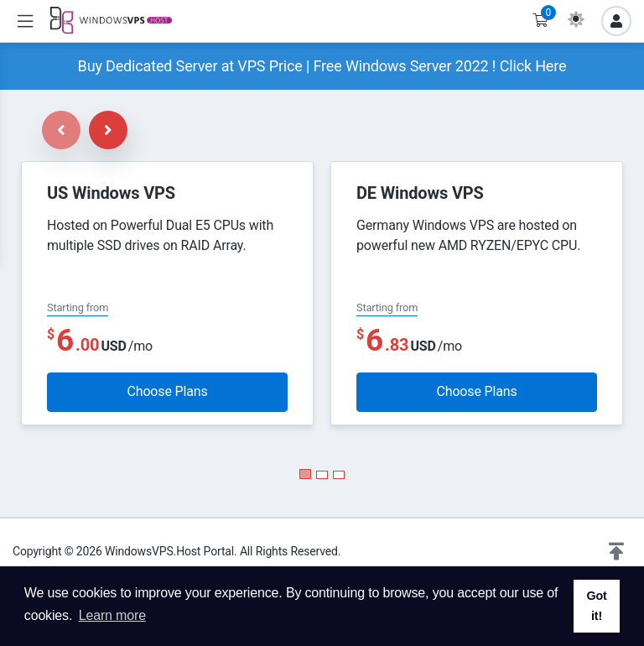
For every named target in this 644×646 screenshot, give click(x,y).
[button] (616, 552)
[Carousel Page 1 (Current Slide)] (305, 474)
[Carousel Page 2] (322, 475)
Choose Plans (167, 391)
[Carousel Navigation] (85, 130)
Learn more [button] (112, 615)
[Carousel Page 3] (339, 475)
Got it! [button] (596, 606)
